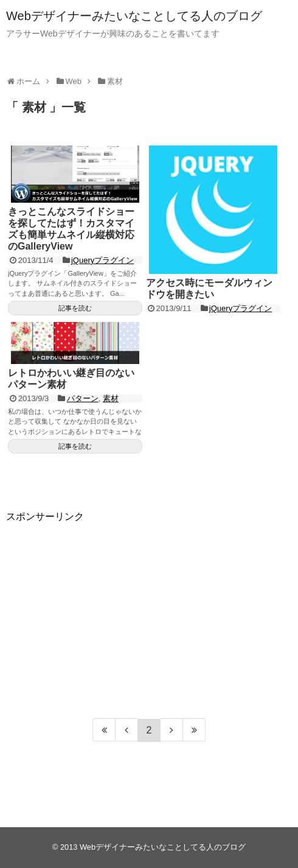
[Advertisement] (149, 609)
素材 (111, 398)
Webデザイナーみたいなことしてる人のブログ (134, 16)
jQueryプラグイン (102, 260)
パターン (83, 398)
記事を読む (75, 308)
